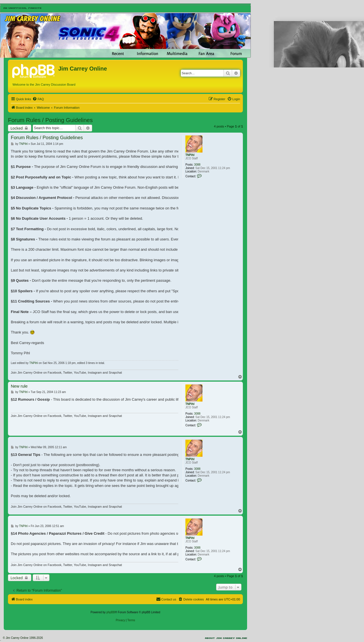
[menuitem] (38, 99)
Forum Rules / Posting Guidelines (50, 120)
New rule (19, 386)
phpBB (111, 612)
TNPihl (190, 155)
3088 (197, 165)
